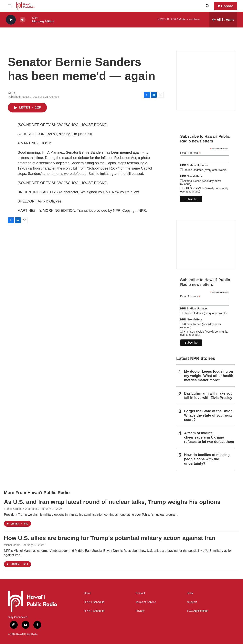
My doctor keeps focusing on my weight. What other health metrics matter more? (209, 376)
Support (192, 602)
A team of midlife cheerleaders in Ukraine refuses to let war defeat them (209, 437)
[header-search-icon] (207, 6)
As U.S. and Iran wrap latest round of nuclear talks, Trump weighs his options (112, 502)
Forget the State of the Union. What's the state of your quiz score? (209, 415)
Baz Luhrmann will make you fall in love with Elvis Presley (208, 396)
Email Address (190, 153)
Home (87, 593)
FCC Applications (198, 611)
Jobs (190, 593)
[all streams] (223, 20)
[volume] (23, 20)
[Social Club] (206, 244)
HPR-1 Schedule (94, 602)
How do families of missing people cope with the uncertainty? (207, 459)
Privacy (140, 611)
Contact (140, 593)
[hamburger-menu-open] (10, 6)
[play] (11, 20)
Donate (227, 6)
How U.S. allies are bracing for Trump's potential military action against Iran (110, 538)
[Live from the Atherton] (206, 81)
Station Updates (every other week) (205, 170)
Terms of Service (146, 602)
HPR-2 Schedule (94, 611)
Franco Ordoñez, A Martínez (21, 509)
